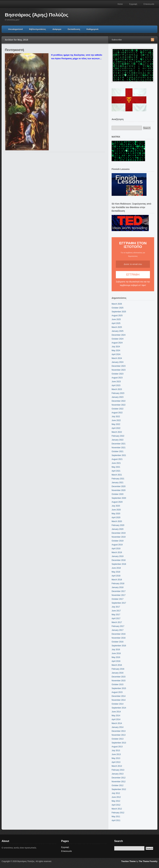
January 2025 (118, 331)
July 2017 (116, 607)
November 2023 (119, 370)
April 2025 (116, 323)
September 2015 (119, 688)
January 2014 (118, 727)
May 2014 (116, 716)
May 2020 (116, 514)
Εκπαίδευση (74, 29)
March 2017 (117, 622)
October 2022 (118, 409)
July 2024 (116, 347)
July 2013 (116, 751)
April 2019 (116, 549)
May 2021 (116, 467)
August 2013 (117, 747)
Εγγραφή (133, 4)
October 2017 (118, 599)
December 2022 (119, 401)
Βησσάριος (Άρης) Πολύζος (37, 15)
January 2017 (118, 630)
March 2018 (117, 580)
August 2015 (117, 692)
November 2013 (119, 735)
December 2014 (119, 696)
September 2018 (119, 564)
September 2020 (119, 498)
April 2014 (116, 719)
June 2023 (116, 382)
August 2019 (117, 545)
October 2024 (118, 339)
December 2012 (119, 778)
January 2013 (118, 774)
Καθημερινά (92, 29)
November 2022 (119, 405)
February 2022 (118, 436)
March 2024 (117, 358)
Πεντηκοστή (14, 50)
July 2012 (116, 793)
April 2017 (116, 618)
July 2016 (116, 650)
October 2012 (118, 785)
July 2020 (116, 506)
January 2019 (118, 556)
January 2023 (118, 397)
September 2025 (119, 312)
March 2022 (117, 432)
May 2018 (116, 572)
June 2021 (116, 463)
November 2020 (119, 490)
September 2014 (119, 708)
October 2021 (118, 451)
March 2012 (117, 809)
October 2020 (118, 494)
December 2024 (119, 335)
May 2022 (116, 424)
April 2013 (116, 762)
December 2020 (119, 486)
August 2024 (117, 343)
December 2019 (119, 533)
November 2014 (119, 700)
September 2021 (119, 455)
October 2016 (118, 642)
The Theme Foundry (148, 861)
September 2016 (119, 646)
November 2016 (119, 638)
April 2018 (116, 576)
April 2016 (116, 661)
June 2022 (116, 420)
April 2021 (116, 471)
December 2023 (119, 366)
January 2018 (118, 587)
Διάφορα (57, 29)
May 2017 (116, 615)
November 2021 (119, 448)
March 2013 (117, 766)
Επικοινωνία (149, 4)
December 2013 (119, 731)
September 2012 (119, 789)
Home (120, 4)
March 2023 (117, 389)
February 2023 (118, 393)
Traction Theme (128, 861)
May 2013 (116, 758)
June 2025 (116, 319)
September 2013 (119, 743)
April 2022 (116, 428)
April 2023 (116, 385)
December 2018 (119, 560)
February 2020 (118, 525)
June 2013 (116, 754)
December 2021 (119, 444)
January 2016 (118, 673)
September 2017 (119, 603)
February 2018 (118, 584)
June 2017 (116, 611)
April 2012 (116, 805)
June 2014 (116, 712)
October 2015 (118, 684)
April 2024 (116, 354)
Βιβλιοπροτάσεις (38, 29)
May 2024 (116, 351)
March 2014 (117, 723)
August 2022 (117, 413)
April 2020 (116, 517)
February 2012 (118, 813)
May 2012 (116, 801)
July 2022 (116, 417)
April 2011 (116, 820)
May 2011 (116, 817)
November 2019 (119, 537)
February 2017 (118, 626)
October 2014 (118, 704)
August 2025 (117, 316)
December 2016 (119, 634)
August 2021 (117, 459)
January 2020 (118, 529)
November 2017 (119, 595)
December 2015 (119, 677)
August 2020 (117, 502)
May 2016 (116, 657)
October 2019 (118, 541)
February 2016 (118, 669)
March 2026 (117, 304)
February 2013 (118, 770)
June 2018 (116, 568)
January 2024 (118, 362)
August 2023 (117, 378)
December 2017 (119, 591)
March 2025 (117, 327)
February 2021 (118, 479)
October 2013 (118, 739)
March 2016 (117, 665)
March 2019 (117, 552)
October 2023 (118, 374)
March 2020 (117, 521)
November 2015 (119, 681)
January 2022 (118, 440)
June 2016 (116, 653)
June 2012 (116, 797)
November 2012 (119, 782)
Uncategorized (15, 29)
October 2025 (118, 308)
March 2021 (117, 475)
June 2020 (116, 510)
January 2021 (118, 483)
